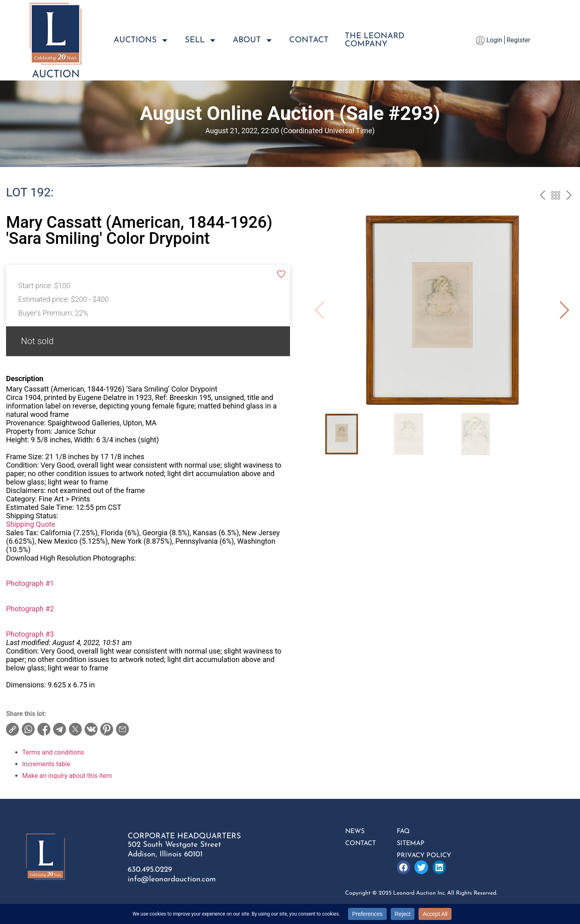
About (253, 40)
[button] (564, 310)
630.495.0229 (150, 870)
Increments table (46, 764)
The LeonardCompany (375, 40)
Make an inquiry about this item (67, 776)
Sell (201, 40)
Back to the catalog (556, 196)
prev (542, 196)
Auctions (141, 40)
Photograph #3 (30, 634)
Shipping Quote (31, 524)
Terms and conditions (53, 752)
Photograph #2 (30, 609)
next (569, 196)
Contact (309, 40)
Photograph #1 (30, 583)
